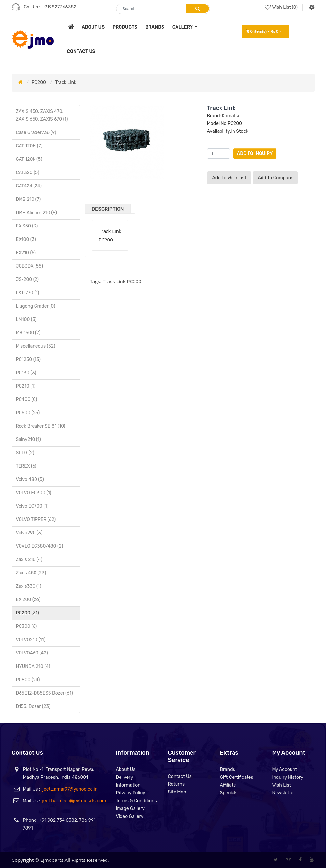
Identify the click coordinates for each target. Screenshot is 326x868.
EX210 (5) (26, 253)
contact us (81, 52)
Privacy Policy (130, 793)
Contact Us (179, 776)
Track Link (66, 83)
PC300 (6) (27, 626)
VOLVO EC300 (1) (34, 493)
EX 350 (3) (27, 226)
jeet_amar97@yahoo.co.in (70, 789)
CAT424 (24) (29, 186)
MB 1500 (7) (28, 333)
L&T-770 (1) (28, 293)
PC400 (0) (27, 400)
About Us (125, 770)
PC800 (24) (28, 680)
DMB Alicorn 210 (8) (37, 213)
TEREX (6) (26, 466)
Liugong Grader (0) (36, 306)
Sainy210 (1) (28, 440)
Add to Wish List (229, 178)
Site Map (177, 792)
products (125, 27)
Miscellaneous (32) (36, 346)
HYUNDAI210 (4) (33, 666)
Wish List (281, 785)
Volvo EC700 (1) (32, 506)
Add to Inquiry (255, 153)
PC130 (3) (26, 373)
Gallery (183, 27)
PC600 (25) (28, 413)
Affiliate (228, 785)
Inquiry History (288, 777)
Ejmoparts (52, 860)
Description (108, 209)
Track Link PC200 (122, 281)
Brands (227, 770)
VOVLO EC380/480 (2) (40, 546)
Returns (176, 784)
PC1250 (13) (28, 359)
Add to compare (275, 178)
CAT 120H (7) (29, 146)
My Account (284, 770)
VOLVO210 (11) (31, 640)
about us (93, 27)
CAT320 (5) (28, 173)
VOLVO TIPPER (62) (36, 520)
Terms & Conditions (136, 801)
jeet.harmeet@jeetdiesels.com (74, 801)
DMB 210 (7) (28, 199)
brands (155, 27)
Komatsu (231, 116)
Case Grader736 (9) (36, 133)
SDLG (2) (25, 453)
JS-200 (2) (27, 279)
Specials (229, 793)
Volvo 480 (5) (30, 480)
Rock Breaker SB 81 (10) (41, 426)
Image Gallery (130, 809)
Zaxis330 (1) (29, 586)
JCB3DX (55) (29, 266)
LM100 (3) (26, 319)
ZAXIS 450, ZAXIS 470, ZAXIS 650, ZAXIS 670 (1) (42, 115)
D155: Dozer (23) (33, 706)
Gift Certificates (236, 777)
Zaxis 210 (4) (29, 560)
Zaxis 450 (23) (31, 573)
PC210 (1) (26, 386)
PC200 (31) (28, 613)
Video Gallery (129, 816)
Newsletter (283, 793)
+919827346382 (59, 7)
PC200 (39, 83)
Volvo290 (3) (29, 533)
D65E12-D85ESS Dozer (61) (44, 693)
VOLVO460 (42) (32, 653)
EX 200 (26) (28, 600)
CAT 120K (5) (29, 159)
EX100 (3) (26, 239)
